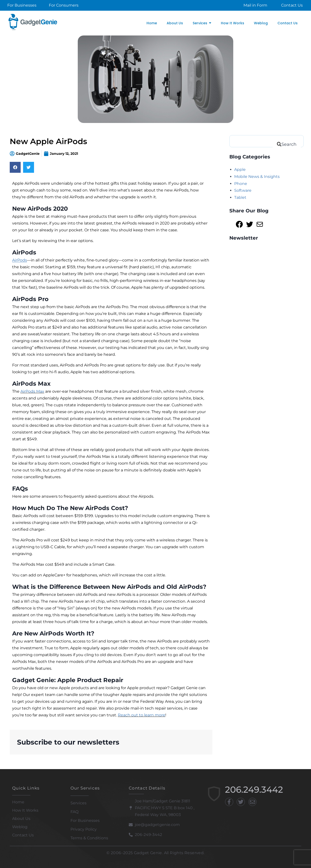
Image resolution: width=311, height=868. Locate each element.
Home (18, 802)
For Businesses (85, 820)
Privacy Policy (84, 829)
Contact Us (23, 835)
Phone (241, 184)
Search (289, 144)
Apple (240, 169)
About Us (21, 819)
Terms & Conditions (89, 838)
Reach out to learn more (142, 715)
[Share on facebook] (15, 167)
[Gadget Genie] (33, 22)
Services (78, 803)
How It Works (25, 810)
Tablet (240, 197)
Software (243, 190)
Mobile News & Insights (257, 177)
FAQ (74, 812)
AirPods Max (32, 391)
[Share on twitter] (29, 167)
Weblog (20, 827)
